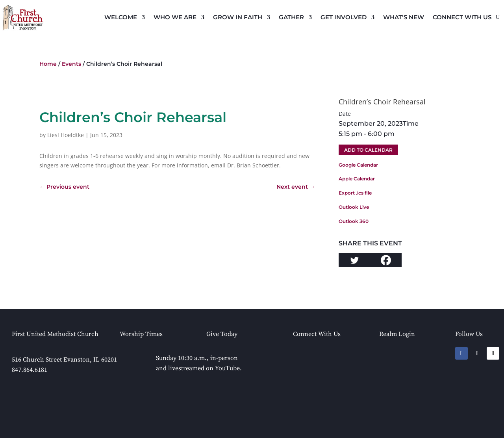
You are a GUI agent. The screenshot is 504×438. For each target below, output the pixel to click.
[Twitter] (354, 260)
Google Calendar (358, 165)
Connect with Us (462, 17)
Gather (291, 17)
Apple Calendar (357, 179)
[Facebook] (386, 260)
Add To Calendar (368, 150)
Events (71, 64)
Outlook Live (354, 207)
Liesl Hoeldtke (66, 135)
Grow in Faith (238, 17)
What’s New (404, 17)
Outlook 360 (354, 221)
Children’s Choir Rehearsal (382, 102)
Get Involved (344, 17)
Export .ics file (355, 193)
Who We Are (175, 17)
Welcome (121, 17)
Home (48, 64)
